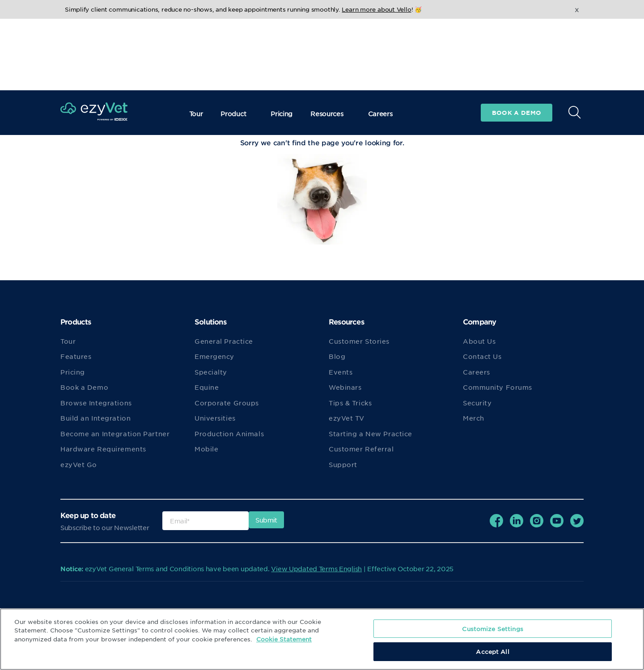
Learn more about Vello (376, 9)
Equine (207, 387)
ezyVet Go (79, 464)
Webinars (345, 387)
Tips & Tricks (350, 403)
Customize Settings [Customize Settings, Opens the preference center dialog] (492, 629)
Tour (196, 42)
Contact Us (482, 356)
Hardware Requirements (103, 449)
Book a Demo (84, 387)
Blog (337, 356)
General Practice (224, 341)
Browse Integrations (96, 403)
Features (76, 356)
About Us (479, 341)
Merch (474, 418)
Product (237, 42)
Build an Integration (95, 418)
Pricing (282, 42)
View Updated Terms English (316, 569)
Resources (330, 42)
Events (341, 372)
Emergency (214, 356)
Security (477, 403)
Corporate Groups (227, 403)
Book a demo (517, 41)
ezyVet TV (347, 418)
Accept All (492, 651)
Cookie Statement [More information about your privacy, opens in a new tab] (284, 639)
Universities (215, 418)
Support (343, 464)
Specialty (211, 372)
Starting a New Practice (371, 434)
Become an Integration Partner (115, 434)
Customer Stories (359, 341)
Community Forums (498, 387)
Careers (380, 42)
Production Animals (229, 434)
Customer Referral (361, 449)
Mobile (206, 449)
